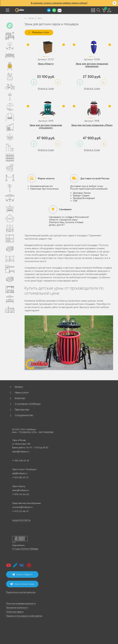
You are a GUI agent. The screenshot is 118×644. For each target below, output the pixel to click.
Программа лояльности (17, 608)
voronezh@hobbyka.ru (22, 507)
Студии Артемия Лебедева (26, 549)
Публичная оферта (15, 612)
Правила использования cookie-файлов (24, 616)
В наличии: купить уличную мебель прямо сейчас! (59, 3)
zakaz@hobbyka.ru (21, 452)
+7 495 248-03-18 (21, 461)
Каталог (19, 387)
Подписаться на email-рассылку (21, 592)
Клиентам (20, 398)
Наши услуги (22, 393)
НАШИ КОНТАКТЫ (21, 520)
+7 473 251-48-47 (20, 511)
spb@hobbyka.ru (20, 473)
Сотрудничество (24, 415)
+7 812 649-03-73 (20, 478)
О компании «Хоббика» (28, 404)
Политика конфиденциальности (21, 604)
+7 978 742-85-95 (21, 494)
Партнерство (22, 410)
